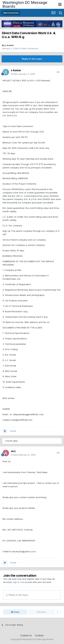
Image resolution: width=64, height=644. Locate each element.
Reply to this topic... (18, 595)
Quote (13, 431)
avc (13, 451)
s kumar (9, 45)
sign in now (19, 582)
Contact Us (26, 635)
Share (15, 612)
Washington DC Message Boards (25, 4)
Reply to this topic (32, 59)
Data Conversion (30, 48)
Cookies (39, 635)
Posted (23, 74)
